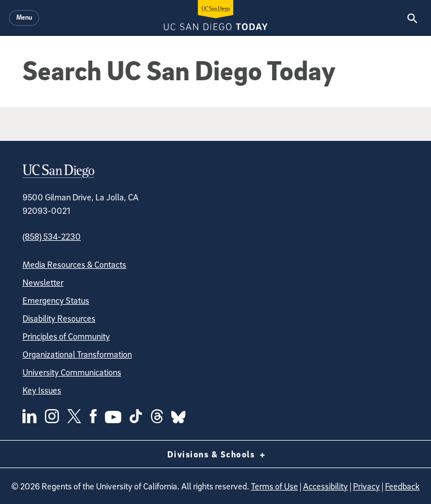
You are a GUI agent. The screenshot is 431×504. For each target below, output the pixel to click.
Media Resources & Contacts (74, 264)
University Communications (72, 372)
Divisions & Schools (216, 454)
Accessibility (325, 486)
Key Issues (42, 390)
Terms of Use (274, 486)
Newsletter (43, 282)
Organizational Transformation (77, 354)
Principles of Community (66, 336)
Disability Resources (59, 318)
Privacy (366, 486)
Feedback (402, 486)
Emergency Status (56, 300)
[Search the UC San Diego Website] (412, 18)
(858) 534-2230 (52, 236)
